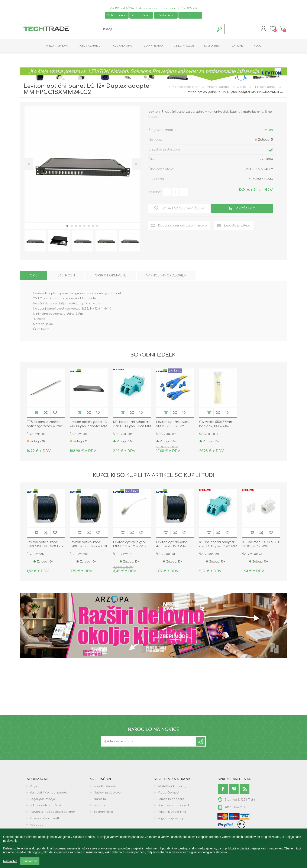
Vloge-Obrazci (168, 793)
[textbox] (158, 30)
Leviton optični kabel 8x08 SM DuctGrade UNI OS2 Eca (88, 547)
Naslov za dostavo (107, 793)
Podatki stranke (105, 787)
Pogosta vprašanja (171, 819)
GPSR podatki (39, 832)
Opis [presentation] (34, 276)
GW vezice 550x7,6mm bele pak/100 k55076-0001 (216, 427)
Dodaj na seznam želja (55, 413)
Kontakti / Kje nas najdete (49, 793)
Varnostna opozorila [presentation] (166, 276)
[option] (35, 242)
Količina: (155, 193)
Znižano (190, 15)
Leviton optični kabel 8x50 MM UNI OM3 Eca (45, 545)
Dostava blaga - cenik (174, 806)
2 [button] (72, 227)
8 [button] (97, 227)
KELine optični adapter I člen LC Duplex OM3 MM (132, 425)
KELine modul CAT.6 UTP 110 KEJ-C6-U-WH (261, 545)
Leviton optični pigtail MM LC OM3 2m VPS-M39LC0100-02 (130, 547)
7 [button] (93, 227)
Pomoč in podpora (171, 800)
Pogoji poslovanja (42, 800)
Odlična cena (117, 15)
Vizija (33, 787)
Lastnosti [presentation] (66, 276)
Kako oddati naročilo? (46, 806)
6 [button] (89, 227)
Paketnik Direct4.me (172, 813)
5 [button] (84, 227)
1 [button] (67, 227)
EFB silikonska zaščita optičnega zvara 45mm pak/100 (44, 427)
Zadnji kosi (166, 15)
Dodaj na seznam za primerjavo (46, 413)
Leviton (267, 131)
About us (36, 826)
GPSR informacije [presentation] (111, 276)
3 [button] (76, 227)
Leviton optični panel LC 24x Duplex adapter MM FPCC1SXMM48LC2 (88, 427)
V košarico (36, 413)
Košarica (282, 29)
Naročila (100, 800)
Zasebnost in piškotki (45, 819)
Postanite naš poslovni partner (53, 813)
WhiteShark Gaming (172, 787)
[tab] (34, 276)
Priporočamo (141, 15)
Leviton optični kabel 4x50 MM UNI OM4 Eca (174, 545)
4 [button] (80, 227)
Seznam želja (103, 813)
